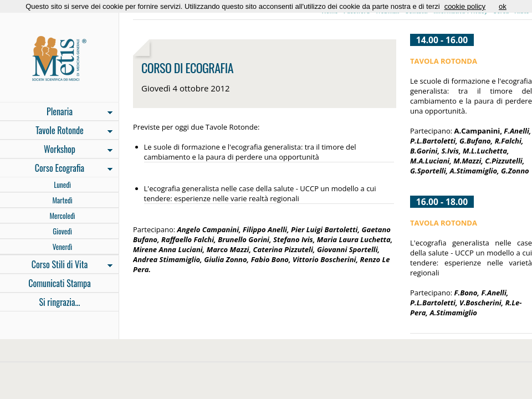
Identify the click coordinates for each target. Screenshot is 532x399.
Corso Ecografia (56, 169)
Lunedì (62, 185)
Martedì (62, 200)
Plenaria (56, 112)
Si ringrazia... (59, 302)
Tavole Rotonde (56, 131)
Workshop (56, 150)
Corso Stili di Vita (56, 265)
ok (503, 6)
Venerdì (63, 247)
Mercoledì (62, 216)
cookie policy (465, 6)
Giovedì (62, 231)
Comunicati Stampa (60, 283)
